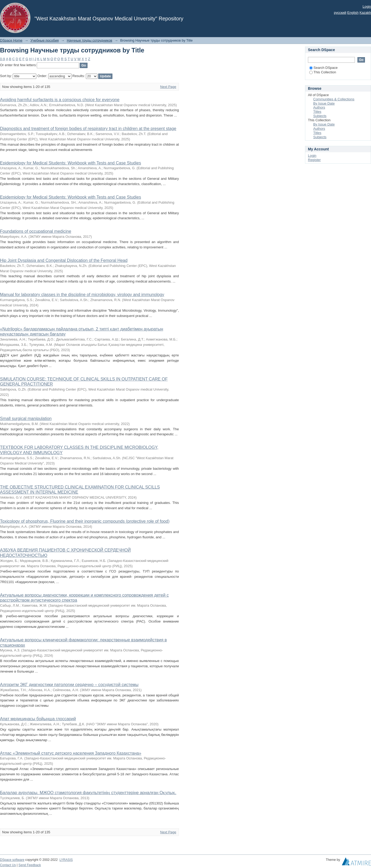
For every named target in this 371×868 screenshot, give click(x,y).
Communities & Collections (334, 99)
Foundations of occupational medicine (36, 231)
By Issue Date (324, 103)
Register (314, 160)
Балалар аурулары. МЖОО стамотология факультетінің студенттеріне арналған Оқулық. (88, 793)
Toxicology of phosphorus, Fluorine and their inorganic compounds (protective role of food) (85, 521)
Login (367, 6)
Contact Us (8, 865)
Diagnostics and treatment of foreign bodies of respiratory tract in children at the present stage (88, 129)
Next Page (168, 87)
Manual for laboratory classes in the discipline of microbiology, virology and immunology (82, 295)
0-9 (3, 59)
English (353, 13)
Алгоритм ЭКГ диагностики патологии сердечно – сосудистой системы (69, 685)
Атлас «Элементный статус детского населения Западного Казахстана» (71, 753)
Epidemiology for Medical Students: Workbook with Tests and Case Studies (70, 163)
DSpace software (12, 860)
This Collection (323, 72)
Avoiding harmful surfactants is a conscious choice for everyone (60, 100)
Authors (319, 107)
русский (340, 13)
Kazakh (365, 13)
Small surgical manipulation (26, 419)
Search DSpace (323, 68)
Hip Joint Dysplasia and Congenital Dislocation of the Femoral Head (64, 260)
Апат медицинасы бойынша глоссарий (38, 719)
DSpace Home (11, 40)
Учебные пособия (45, 40)
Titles (317, 112)
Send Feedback (30, 865)
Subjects (320, 116)
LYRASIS (66, 860)
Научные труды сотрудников (89, 40)
